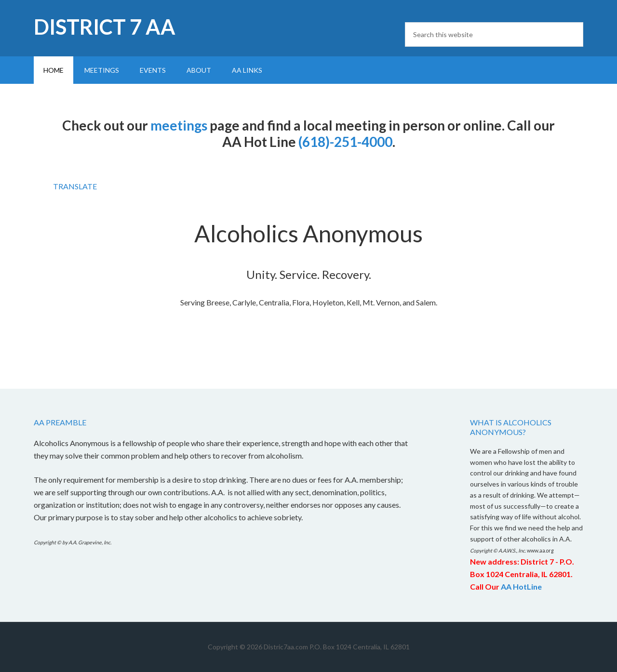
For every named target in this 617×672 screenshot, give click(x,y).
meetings (179, 125)
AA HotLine (521, 586)
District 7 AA (105, 27)
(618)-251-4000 (345, 142)
